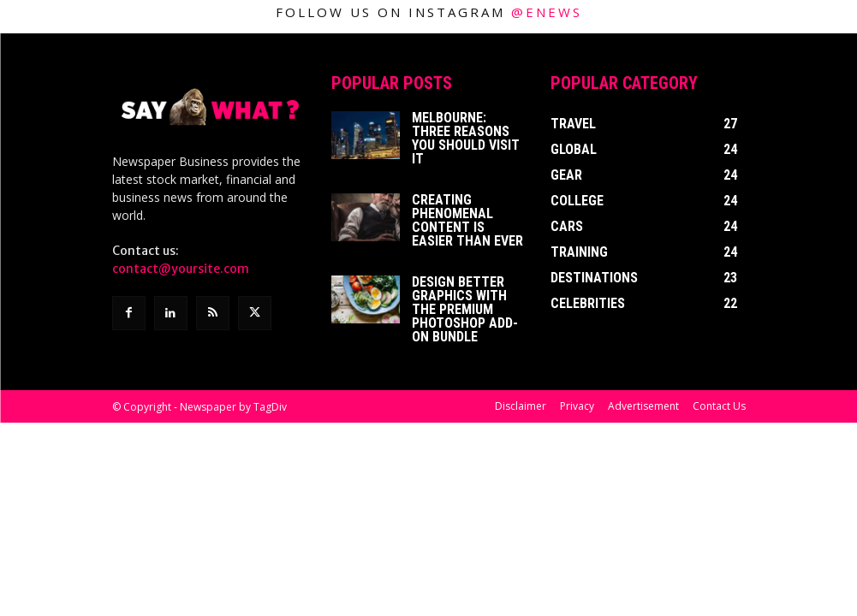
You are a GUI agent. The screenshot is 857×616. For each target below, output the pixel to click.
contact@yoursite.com (181, 269)
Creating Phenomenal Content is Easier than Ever (467, 220)
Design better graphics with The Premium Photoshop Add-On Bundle (465, 309)
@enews (547, 12)
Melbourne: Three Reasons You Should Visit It (466, 138)
